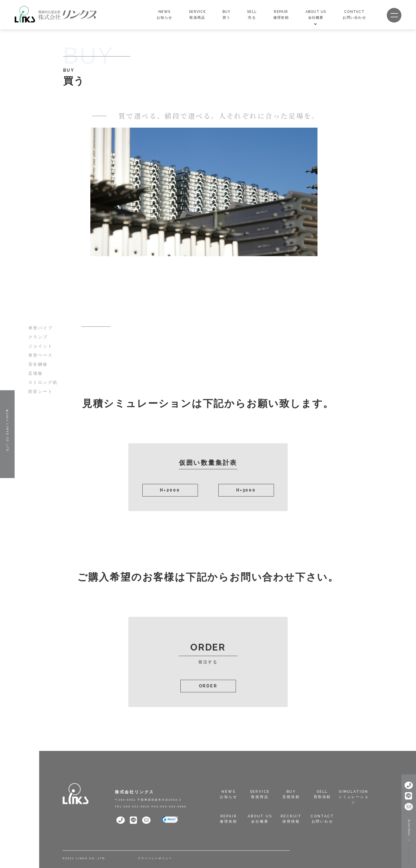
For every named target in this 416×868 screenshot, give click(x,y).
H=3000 (246, 490)
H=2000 (170, 490)
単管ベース (41, 355)
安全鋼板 (38, 364)
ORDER (208, 686)
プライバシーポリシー (155, 858)
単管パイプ (41, 328)
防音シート (41, 391)
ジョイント (41, 346)
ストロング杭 (43, 382)
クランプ (38, 337)
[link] (170, 820)
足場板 (36, 373)
